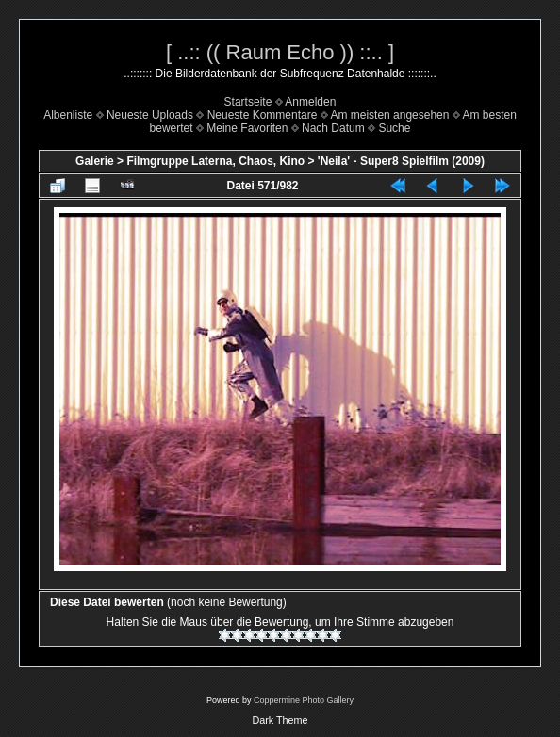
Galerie (95, 161)
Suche (394, 128)
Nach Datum (333, 128)
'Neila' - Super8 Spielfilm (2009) (401, 161)
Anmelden (310, 102)
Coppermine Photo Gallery (304, 700)
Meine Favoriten (247, 128)
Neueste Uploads (150, 115)
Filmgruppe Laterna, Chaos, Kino (215, 161)
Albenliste (68, 115)
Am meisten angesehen (389, 115)
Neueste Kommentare (263, 115)
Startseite (248, 102)
